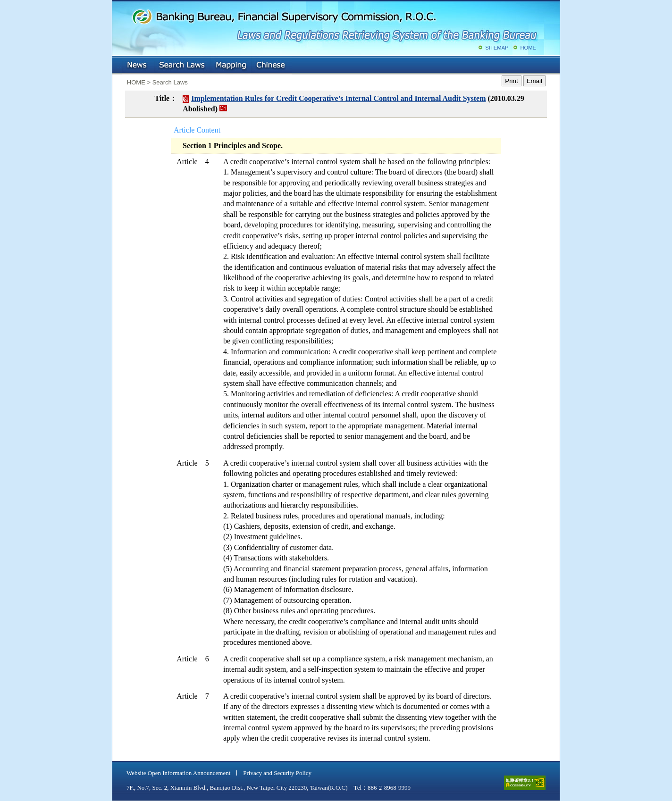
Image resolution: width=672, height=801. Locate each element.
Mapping (231, 66)
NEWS (138, 66)
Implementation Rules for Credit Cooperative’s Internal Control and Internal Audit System (338, 98)
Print (511, 81)
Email (534, 81)
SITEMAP (497, 48)
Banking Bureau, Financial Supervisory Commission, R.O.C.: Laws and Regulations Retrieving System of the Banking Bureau (334, 24)
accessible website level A (525, 783)
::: (119, 63)
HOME (528, 48)
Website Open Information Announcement (178, 773)
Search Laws (182, 66)
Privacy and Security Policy (277, 773)
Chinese (271, 66)
